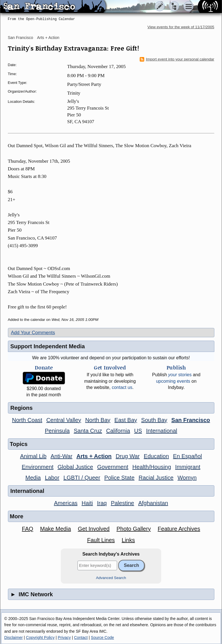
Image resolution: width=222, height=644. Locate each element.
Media (33, 478)
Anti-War (62, 456)
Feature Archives (179, 529)
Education (156, 456)
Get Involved (94, 529)
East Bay (126, 420)
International (161, 431)
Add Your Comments (33, 333)
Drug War (128, 456)
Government (113, 467)
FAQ (27, 529)
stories (180, 375)
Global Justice (76, 467)
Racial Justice (156, 478)
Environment (38, 467)
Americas (66, 503)
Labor (52, 478)
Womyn (187, 478)
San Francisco (21, 38)
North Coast (27, 420)
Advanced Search (111, 578)
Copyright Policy (40, 638)
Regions (22, 408)
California (118, 431)
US (138, 431)
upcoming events (173, 381)
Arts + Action (48, 38)
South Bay (154, 420)
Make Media (56, 529)
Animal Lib (33, 456)
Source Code (102, 638)
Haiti (87, 503)
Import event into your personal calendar (177, 59)
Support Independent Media (48, 346)
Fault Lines (101, 540)
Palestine (122, 503)
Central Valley (64, 420)
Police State (119, 478)
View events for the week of (181, 27)
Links (128, 540)
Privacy (64, 638)
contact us (122, 387)
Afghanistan (153, 503)
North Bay (98, 420)
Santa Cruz (88, 431)
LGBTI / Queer (82, 478)
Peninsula (57, 431)
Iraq (102, 503)
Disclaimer (13, 638)
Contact (81, 638)
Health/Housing (152, 467)
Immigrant (188, 467)
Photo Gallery (134, 529)
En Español (187, 456)
